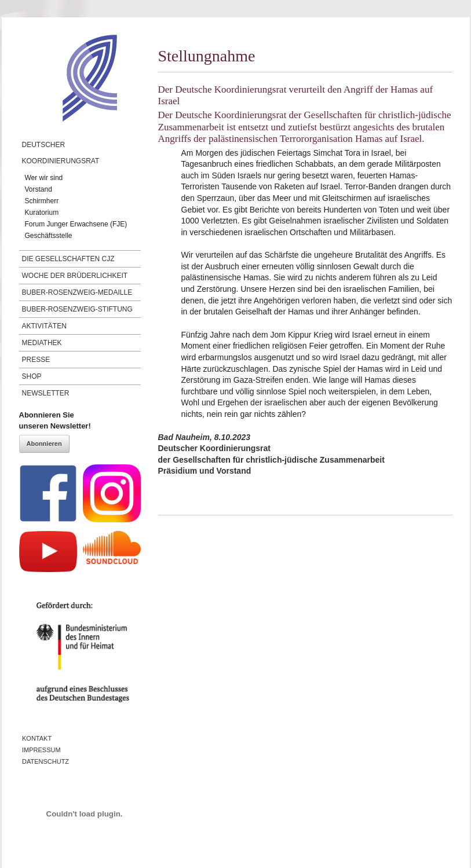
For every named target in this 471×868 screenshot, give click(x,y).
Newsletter (46, 393)
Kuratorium (42, 213)
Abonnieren (44, 444)
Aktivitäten (44, 326)
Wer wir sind (44, 178)
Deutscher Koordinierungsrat (61, 153)
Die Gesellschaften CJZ (68, 259)
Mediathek (42, 343)
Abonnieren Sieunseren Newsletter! (55, 421)
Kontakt (37, 738)
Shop (32, 376)
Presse (36, 360)
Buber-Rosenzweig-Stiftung (77, 309)
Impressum (41, 750)
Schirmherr (42, 201)
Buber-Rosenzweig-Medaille (77, 292)
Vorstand (39, 189)
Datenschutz (45, 761)
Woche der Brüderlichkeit (75, 276)
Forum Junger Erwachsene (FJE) (76, 224)
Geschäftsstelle (49, 236)
